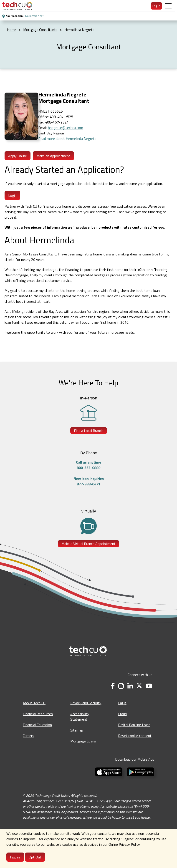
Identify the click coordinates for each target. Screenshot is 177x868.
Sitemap (77, 730)
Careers (28, 736)
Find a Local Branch (89, 431)
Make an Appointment (53, 156)
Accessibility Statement (80, 717)
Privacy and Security (86, 703)
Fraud (122, 714)
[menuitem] (17, 6)
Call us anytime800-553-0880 (89, 465)
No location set (34, 16)
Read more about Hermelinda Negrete (67, 139)
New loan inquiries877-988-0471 (89, 481)
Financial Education (37, 725)
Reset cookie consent (135, 736)
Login (12, 195)
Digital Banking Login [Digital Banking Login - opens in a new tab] (134, 725)
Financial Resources (38, 714)
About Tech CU (34, 703)
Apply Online (18, 156)
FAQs (122, 703)
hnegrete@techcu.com (66, 128)
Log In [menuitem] (156, 6)
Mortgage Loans (83, 741)
